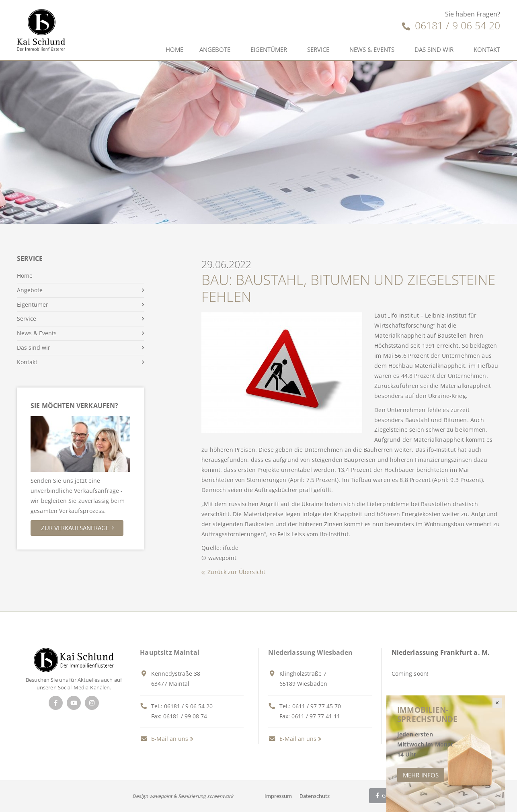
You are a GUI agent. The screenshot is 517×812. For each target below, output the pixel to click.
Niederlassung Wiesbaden (310, 652)
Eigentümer (269, 49)
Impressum (278, 796)
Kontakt (487, 49)
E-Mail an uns (164, 739)
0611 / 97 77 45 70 (317, 706)
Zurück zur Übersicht (236, 572)
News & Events (372, 49)
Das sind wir (434, 49)
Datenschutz (315, 796)
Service (318, 49)
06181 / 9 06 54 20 (451, 25)
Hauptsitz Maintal (170, 652)
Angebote (215, 49)
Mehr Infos (421, 775)
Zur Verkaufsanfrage (75, 528)
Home (174, 49)
